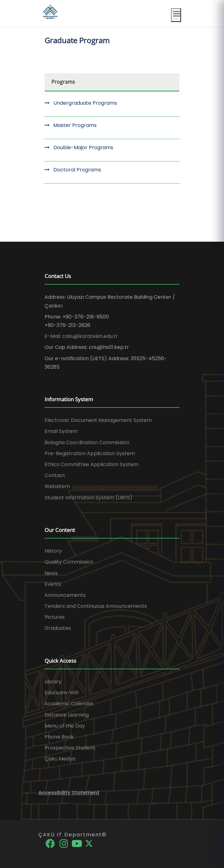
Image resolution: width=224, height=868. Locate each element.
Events (53, 584)
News (51, 573)
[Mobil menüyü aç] (176, 15)
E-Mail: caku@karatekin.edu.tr (81, 336)
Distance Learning (67, 715)
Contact (55, 475)
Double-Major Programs (83, 147)
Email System (61, 431)
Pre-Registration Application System (90, 453)
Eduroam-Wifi (61, 693)
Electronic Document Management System (98, 420)
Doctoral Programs (77, 170)
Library (53, 682)
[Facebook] (51, 843)
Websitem (57, 486)
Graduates (58, 628)
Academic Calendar (69, 704)
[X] (89, 843)
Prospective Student (70, 748)
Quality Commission (69, 562)
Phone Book (59, 737)
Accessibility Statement (69, 793)
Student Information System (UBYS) (88, 498)
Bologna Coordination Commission (87, 442)
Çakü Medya (60, 759)
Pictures (55, 617)
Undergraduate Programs (85, 103)
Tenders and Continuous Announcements (96, 606)
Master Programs (75, 125)
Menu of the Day (65, 726)
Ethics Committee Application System (91, 464)
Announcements (65, 595)
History (53, 551)
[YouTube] (78, 843)
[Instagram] (64, 843)
